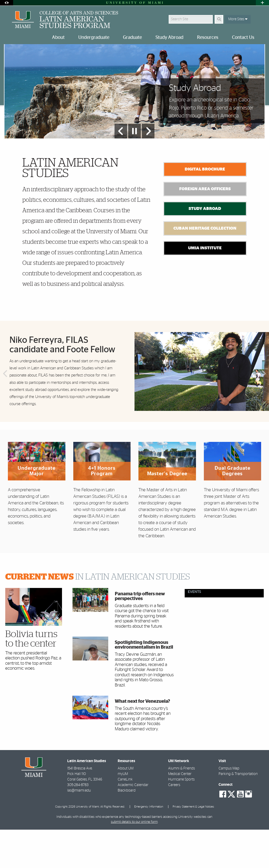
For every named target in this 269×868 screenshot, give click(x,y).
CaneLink (125, 818)
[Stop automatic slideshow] (134, 169)
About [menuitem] (58, 38)
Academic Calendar (133, 823)
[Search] (219, 19)
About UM (126, 807)
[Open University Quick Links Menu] (262, 3)
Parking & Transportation (238, 812)
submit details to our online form (134, 860)
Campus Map (229, 807)
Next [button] (264, 412)
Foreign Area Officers (205, 227)
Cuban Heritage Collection (205, 267)
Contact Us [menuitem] (243, 38)
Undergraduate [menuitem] (94, 38)
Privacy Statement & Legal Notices (193, 845)
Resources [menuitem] (208, 38)
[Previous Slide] (121, 169)
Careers (174, 823)
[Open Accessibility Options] (7, 3)
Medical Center (180, 812)
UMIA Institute (205, 286)
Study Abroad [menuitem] (169, 38)
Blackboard (127, 829)
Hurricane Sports (181, 818)
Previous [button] (5, 412)
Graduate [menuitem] (132, 38)
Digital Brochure (205, 208)
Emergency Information (149, 845)
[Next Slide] (148, 169)
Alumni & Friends (182, 807)
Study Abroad (205, 247)
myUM (123, 812)
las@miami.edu (79, 829)
